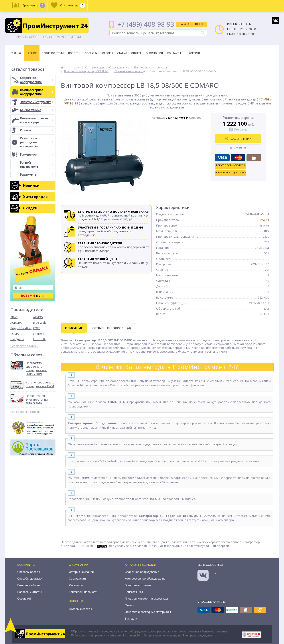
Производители (53, 53)
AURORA (16, 323)
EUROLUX (39, 339)
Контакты (174, 53)
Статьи (122, 53)
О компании (79, 565)
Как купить (26, 565)
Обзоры (107, 53)
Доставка (91, 53)
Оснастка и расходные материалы (37, 142)
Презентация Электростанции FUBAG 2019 (38, 400)
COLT (36, 328)
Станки (37, 130)
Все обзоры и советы (25, 412)
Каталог (32, 53)
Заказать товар (238, 139)
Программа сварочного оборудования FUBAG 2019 (36, 369)
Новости (74, 53)
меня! (33, 296)
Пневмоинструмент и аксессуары (37, 120)
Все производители (24, 346)
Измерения (37, 154)
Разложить (37, 174)
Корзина (194, 53)
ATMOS (38, 317)
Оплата (136, 53)
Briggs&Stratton (21, 328)
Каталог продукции (140, 565)
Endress (39, 334)
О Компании (154, 53)
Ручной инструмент (37, 164)
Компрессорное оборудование (37, 92)
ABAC (14, 317)
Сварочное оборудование (37, 80)
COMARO (17, 334)
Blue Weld (40, 323)
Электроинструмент (37, 102)
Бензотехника (37, 110)
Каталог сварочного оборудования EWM (40, 384)
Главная (16, 53)
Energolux (17, 339)
